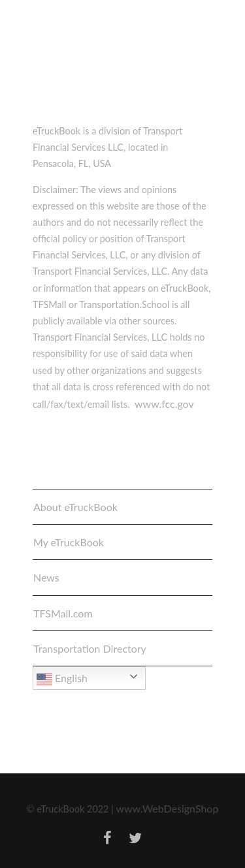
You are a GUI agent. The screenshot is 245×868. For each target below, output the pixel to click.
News (46, 577)
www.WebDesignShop (167, 808)
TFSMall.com (63, 613)
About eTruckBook (75, 507)
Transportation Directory (90, 648)
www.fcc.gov (164, 404)
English (62, 679)
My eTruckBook (69, 542)
